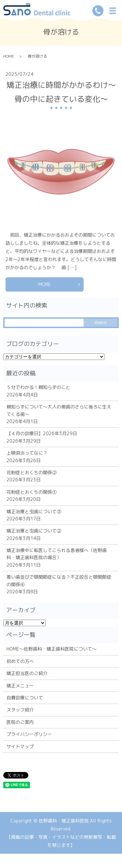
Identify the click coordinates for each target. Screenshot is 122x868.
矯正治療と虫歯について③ (34, 511)
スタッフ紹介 (20, 710)
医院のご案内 (20, 722)
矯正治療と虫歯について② (34, 531)
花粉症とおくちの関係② (32, 472)
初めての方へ (20, 661)
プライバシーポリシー (29, 734)
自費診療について (25, 698)
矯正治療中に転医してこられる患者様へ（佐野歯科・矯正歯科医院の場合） (57, 554)
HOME (9, 56)
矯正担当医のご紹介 (27, 673)
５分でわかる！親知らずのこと (38, 387)
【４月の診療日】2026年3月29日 (42, 433)
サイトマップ (20, 746)
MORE (45, 284)
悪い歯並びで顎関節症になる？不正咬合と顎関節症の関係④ (59, 580)
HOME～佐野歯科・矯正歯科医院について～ (52, 649)
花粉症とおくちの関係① (32, 492)
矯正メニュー (20, 686)
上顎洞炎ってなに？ (27, 453)
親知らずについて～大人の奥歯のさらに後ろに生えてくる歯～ (59, 410)
